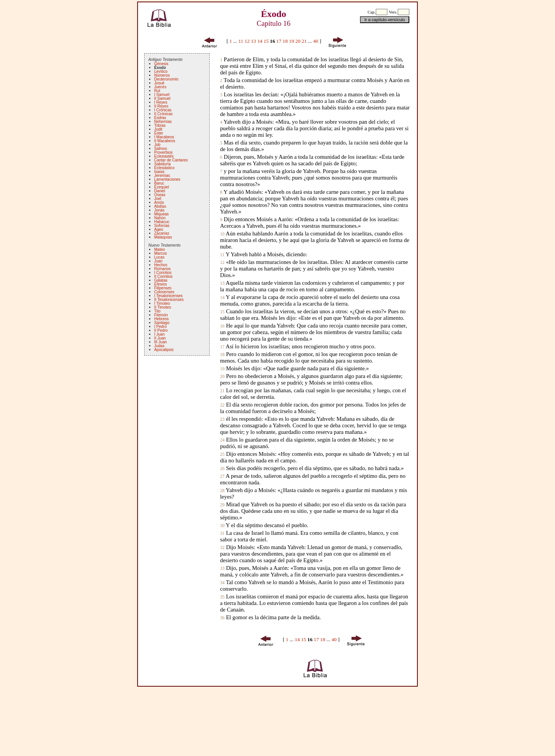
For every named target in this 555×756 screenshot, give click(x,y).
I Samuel (162, 95)
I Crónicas (163, 110)
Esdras (160, 118)
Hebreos (161, 319)
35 (222, 597)
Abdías (160, 206)
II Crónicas (163, 114)
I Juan (159, 334)
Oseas (160, 195)
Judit (158, 129)
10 (222, 234)
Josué (159, 83)
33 (222, 569)
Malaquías (163, 237)
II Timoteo (163, 307)
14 (260, 41)
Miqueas (161, 214)
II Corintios (163, 276)
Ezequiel (161, 187)
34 (222, 583)
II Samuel (162, 98)
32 (222, 548)
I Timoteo (162, 303)
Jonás (159, 210)
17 (279, 41)
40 (315, 41)
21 (304, 41)
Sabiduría (162, 164)
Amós (159, 202)
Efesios (161, 284)
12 (247, 41)
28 (222, 491)
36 (222, 618)
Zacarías (162, 233)
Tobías (160, 125)
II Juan (160, 338)
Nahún (160, 218)
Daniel (160, 191)
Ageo (159, 229)
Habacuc (162, 222)
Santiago (162, 323)
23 (222, 419)
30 (222, 526)
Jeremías (162, 176)
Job (157, 145)
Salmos (161, 149)
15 (266, 41)
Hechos (161, 265)
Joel (158, 199)
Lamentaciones (167, 179)
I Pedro (160, 327)
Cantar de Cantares (171, 160)
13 (253, 41)
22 (222, 405)
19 (292, 41)
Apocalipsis (164, 350)
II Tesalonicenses (169, 300)
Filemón (161, 315)
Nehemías (163, 122)
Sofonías (162, 226)
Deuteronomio (166, 79)
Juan (158, 261)
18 (285, 41)
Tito (157, 311)
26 (222, 469)
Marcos (161, 253)
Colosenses (164, 292)
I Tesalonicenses (168, 296)
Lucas (159, 257)
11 (241, 41)
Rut (157, 91)
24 (222, 440)
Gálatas (161, 280)
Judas (159, 346)
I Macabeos (164, 137)
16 (222, 326)
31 (222, 533)
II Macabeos (165, 141)
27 (222, 476)
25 (222, 454)
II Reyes (161, 106)
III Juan (161, 342)
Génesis (161, 64)
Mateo (160, 249)
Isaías (159, 172)
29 (222, 505)
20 (298, 41)
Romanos (162, 269)
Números (162, 75)
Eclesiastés (164, 156)
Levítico (161, 71)
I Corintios (163, 273)
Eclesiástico (164, 168)
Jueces (160, 87)
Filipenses (163, 288)
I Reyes (161, 102)
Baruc (159, 183)
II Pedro (161, 330)
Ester (159, 133)
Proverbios (163, 152)
